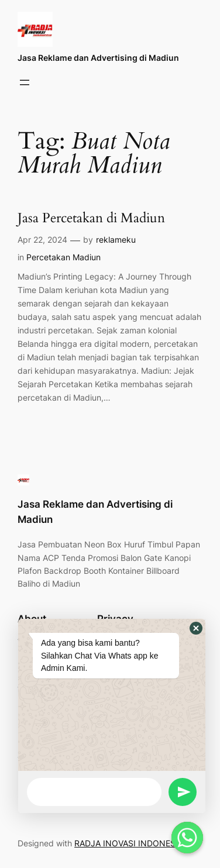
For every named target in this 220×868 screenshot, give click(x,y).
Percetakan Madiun (63, 257)
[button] (196, 628)
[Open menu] (25, 82)
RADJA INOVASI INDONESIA (129, 843)
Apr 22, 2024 (42, 240)
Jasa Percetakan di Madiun (91, 218)
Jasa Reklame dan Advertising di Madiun (98, 58)
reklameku (116, 240)
